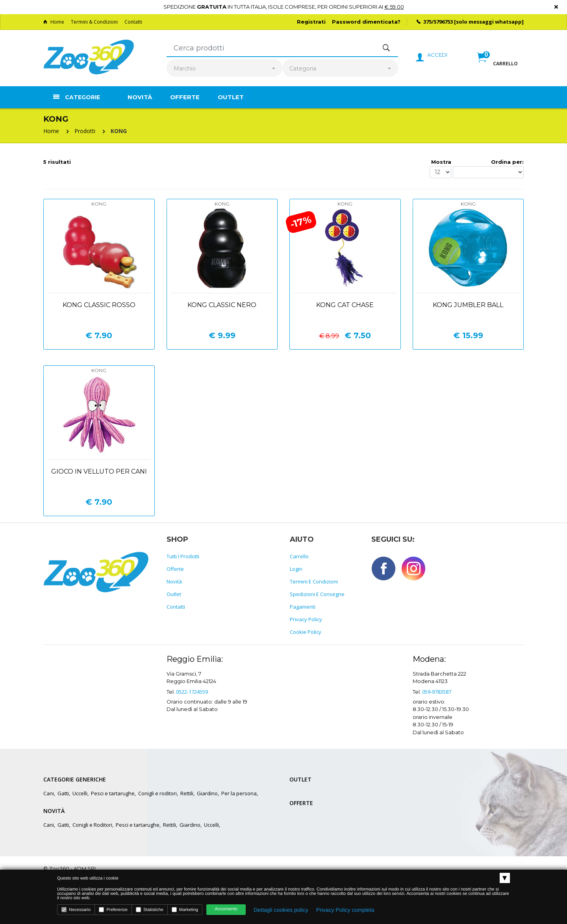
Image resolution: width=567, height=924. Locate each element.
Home (54, 22)
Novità (140, 97)
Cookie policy (306, 632)
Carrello (299, 556)
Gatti (63, 793)
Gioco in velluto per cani (99, 471)
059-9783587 (437, 692)
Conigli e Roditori (92, 825)
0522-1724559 (192, 692)
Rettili (187, 793)
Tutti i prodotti (183, 556)
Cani (49, 793)
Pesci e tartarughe (113, 793)
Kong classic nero (222, 305)
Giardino (207, 793)
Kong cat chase (345, 305)
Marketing (185, 910)
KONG (119, 131)
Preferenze (113, 910)
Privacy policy (306, 619)
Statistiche (150, 910)
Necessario (76, 910)
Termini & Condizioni (94, 22)
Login (296, 569)
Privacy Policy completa (345, 910)
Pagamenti (303, 607)
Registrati (311, 22)
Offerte (185, 97)
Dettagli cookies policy (281, 910)
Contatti (133, 22)
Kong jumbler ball (468, 305)
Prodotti (85, 131)
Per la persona (239, 793)
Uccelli (80, 793)
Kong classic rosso (99, 305)
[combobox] (224, 69)
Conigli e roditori (157, 793)
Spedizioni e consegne (317, 594)
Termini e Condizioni (314, 581)
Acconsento (226, 909)
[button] (497, 66)
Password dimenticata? (366, 22)
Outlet (231, 97)
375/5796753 (438, 22)
